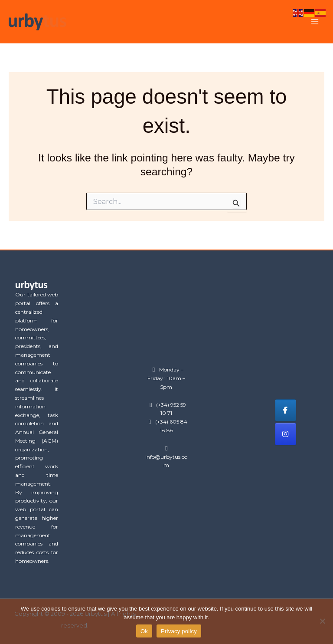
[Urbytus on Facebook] (286, 410)
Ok (144, 631)
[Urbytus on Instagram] (286, 434)
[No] (322, 621)
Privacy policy (179, 631)
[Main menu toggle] (315, 22)
